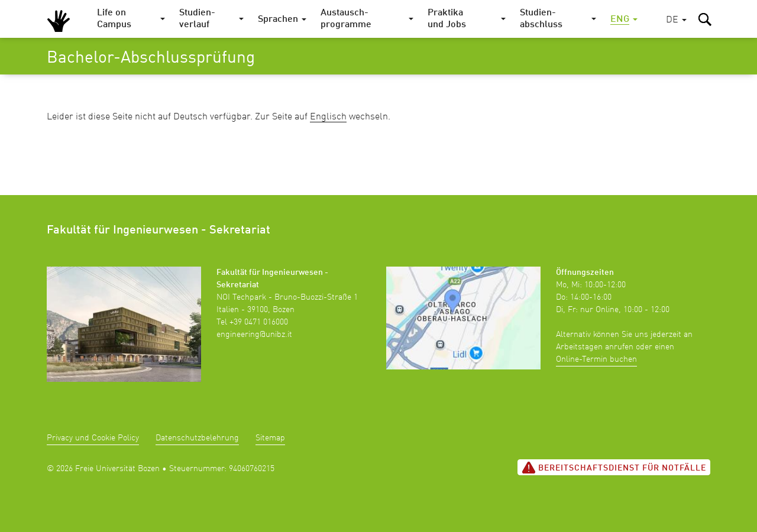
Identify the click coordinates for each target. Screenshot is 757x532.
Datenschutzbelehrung (197, 438)
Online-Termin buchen (596, 359)
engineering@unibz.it (254, 335)
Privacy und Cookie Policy (93, 438)
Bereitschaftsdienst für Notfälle (614, 468)
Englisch (328, 117)
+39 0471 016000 (259, 322)
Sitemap (270, 438)
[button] (676, 20)
